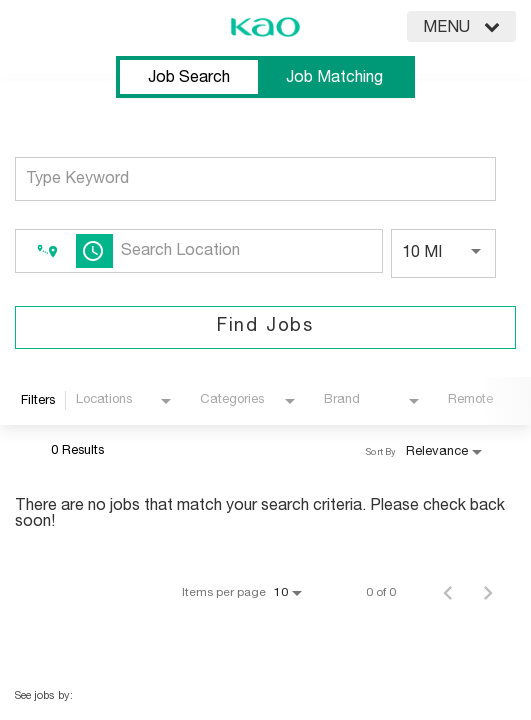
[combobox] (255, 178)
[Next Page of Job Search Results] (488, 592)
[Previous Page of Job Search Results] (448, 592)
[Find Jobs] (265, 327)
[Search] (265, 327)
